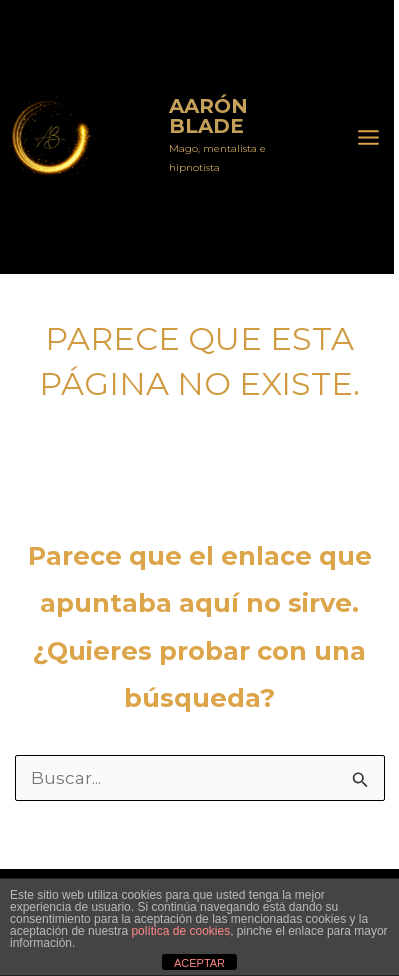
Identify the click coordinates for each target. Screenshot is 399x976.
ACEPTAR (199, 963)
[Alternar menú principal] (369, 137)
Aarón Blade (130, 137)
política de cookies (180, 931)
